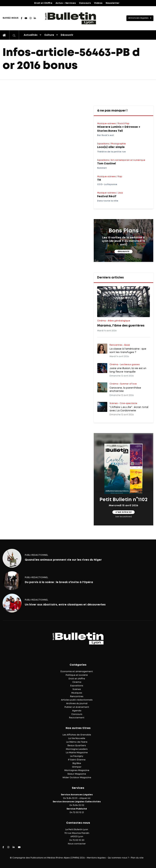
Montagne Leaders (77, 749)
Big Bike (77, 763)
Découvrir (67, 35)
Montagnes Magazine (77, 770)
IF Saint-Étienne (77, 760)
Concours (85, 3)
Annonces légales (138, 18)
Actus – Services (66, 3)
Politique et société (77, 675)
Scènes (77, 689)
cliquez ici (85, 798)
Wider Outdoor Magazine (77, 778)
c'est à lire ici (123, 512)
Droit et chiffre (77, 679)
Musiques (77, 693)
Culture (49, 35)
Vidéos (98, 3)
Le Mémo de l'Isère (77, 742)
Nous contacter (77, 844)
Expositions (77, 686)
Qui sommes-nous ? (118, 858)
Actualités (31, 35)
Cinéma (77, 682)
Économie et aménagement (77, 672)
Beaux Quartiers (77, 746)
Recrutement (77, 718)
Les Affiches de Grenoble (77, 735)
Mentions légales (96, 858)
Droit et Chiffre (43, 3)
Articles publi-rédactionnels (77, 700)
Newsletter (113, 3)
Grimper (77, 767)
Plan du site (137, 858)
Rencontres (77, 697)
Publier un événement (77, 707)
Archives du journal (77, 704)
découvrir (123, 252)
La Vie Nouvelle (77, 738)
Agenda (77, 711)
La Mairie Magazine (77, 753)
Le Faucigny (77, 756)
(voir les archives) (124, 517)
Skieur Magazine (77, 774)
